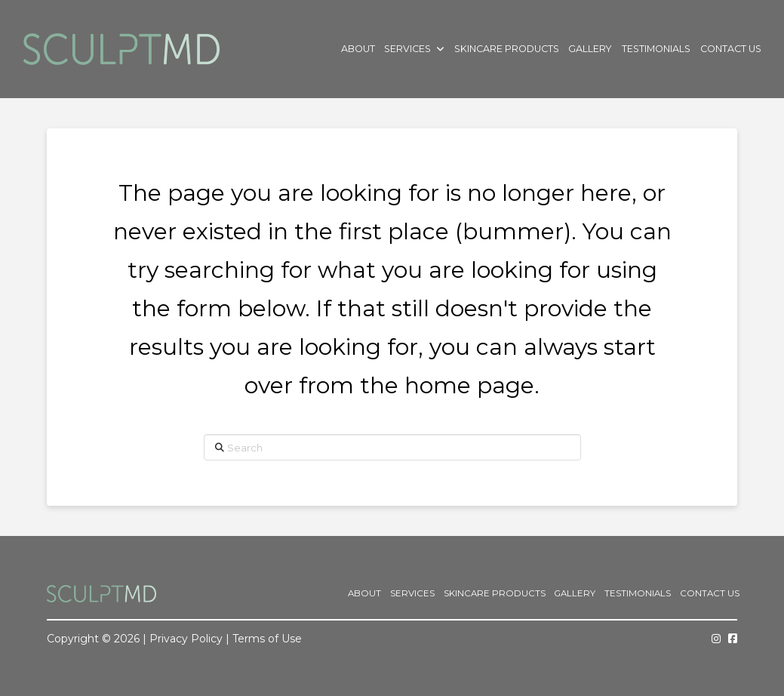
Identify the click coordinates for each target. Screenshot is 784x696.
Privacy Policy (186, 639)
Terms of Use (267, 639)
